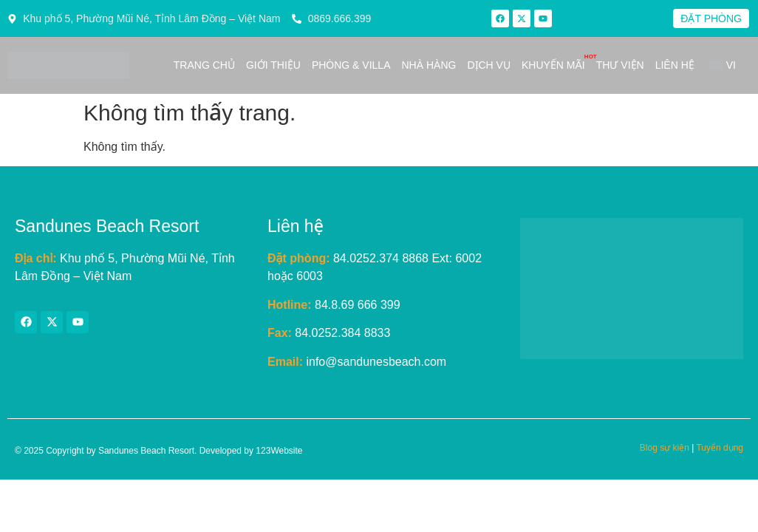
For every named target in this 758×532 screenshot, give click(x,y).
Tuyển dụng (720, 448)
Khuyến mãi (553, 65)
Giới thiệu (273, 65)
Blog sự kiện (665, 448)
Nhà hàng (428, 65)
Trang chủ (204, 65)
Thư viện (620, 65)
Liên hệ (675, 65)
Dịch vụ (489, 65)
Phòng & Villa (351, 65)
